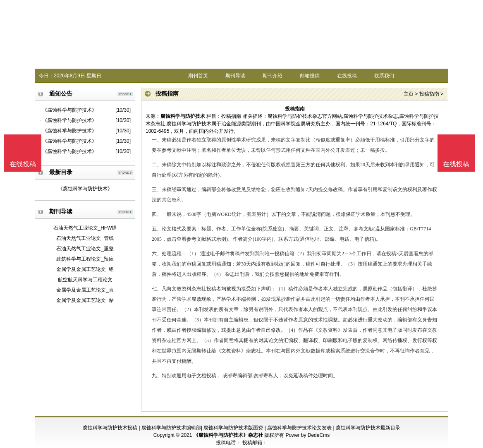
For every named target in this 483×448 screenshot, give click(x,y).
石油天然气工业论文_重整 (85, 249)
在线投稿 (347, 76)
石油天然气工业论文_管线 (85, 238)
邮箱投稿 (310, 76)
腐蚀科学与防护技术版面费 (233, 428)
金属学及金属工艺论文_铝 (85, 269)
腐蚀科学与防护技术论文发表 (299, 428)
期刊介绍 (273, 76)
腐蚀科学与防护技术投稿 (110, 428)
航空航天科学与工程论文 (85, 280)
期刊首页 (198, 76)
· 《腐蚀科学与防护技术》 (68, 110)
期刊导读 (235, 76)
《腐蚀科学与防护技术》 (85, 189)
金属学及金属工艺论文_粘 (85, 300)
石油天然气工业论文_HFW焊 (85, 228)
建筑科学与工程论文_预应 (85, 259)
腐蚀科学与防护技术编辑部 (171, 428)
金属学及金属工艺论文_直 (85, 290)
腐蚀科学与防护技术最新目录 (368, 428)
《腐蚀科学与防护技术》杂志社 (228, 435)
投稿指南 (429, 94)
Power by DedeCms (307, 435)
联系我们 (384, 76)
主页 (409, 94)
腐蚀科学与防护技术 (183, 116)
